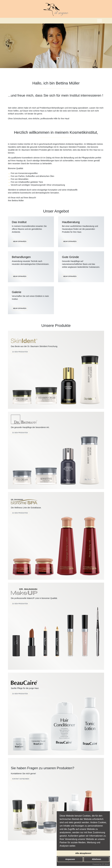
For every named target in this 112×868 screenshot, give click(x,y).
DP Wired (105, 864)
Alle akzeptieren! (83, 853)
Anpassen (70, 859)
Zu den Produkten (20, 352)
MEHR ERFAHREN (20, 241)
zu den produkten (20, 604)
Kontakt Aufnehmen (21, 779)
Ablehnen (97, 859)
